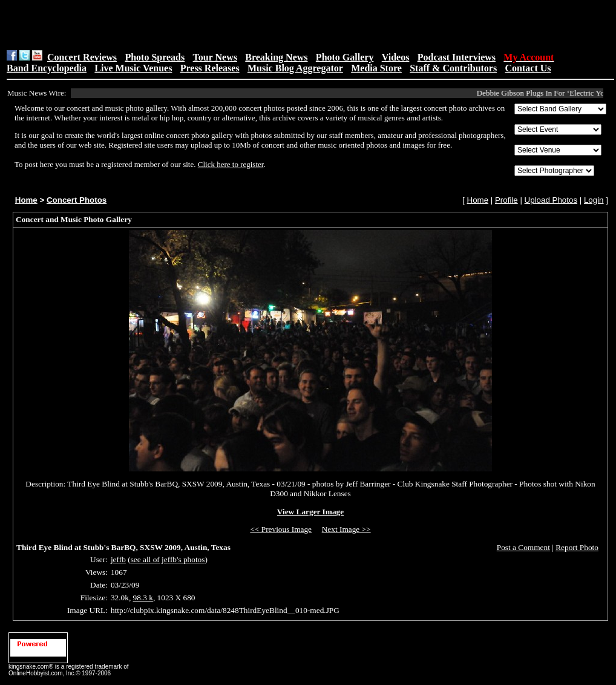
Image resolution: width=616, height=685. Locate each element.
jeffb (118, 559)
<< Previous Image (281, 529)
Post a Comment (523, 547)
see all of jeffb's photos (168, 559)
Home (26, 200)
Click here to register (231, 164)
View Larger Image (310, 512)
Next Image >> (346, 529)
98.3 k (143, 598)
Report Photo (577, 547)
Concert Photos (77, 200)
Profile (506, 200)
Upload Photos (551, 200)
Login (594, 200)
